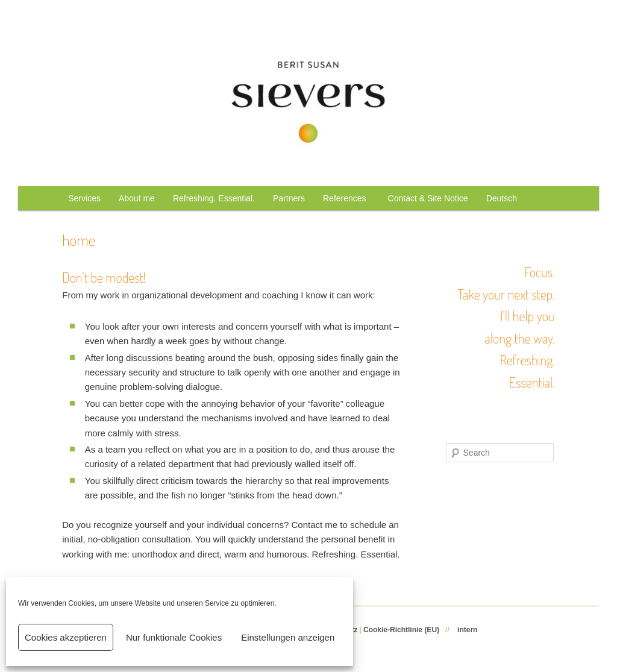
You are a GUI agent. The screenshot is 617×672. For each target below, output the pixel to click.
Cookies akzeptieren (66, 637)
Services (84, 198)
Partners (289, 198)
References (346, 198)
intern (467, 630)
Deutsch (502, 198)
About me (137, 198)
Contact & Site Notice (428, 198)
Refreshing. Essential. (214, 198)
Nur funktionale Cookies (174, 637)
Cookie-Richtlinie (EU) (401, 630)
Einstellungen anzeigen (288, 637)
